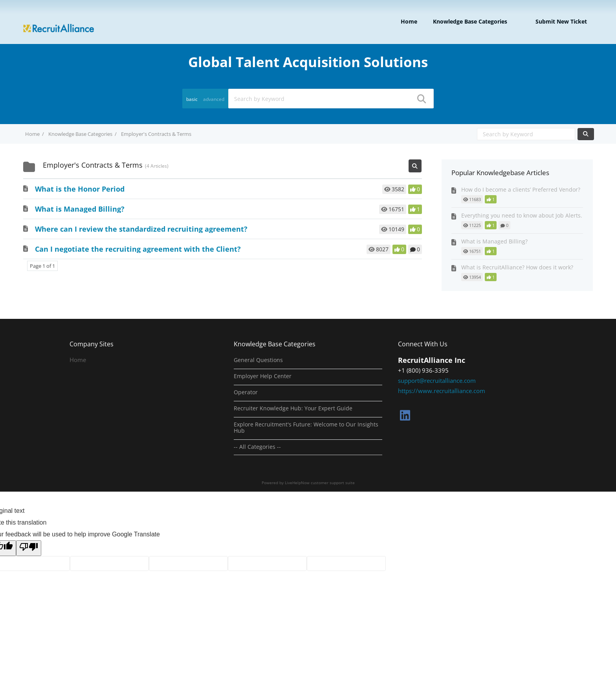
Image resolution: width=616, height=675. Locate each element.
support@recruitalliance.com (437, 380)
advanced (214, 99)
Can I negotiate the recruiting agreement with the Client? (138, 249)
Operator (246, 392)
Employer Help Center (263, 376)
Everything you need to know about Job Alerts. (522, 215)
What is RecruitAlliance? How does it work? (517, 267)
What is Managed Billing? (80, 209)
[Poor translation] (29, 548)
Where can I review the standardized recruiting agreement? (141, 229)
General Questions (258, 360)
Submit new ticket (561, 21)
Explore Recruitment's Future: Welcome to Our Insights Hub (306, 428)
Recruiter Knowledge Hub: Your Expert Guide (293, 408)
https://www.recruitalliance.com (442, 391)
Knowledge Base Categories (470, 21)
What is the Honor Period (80, 189)
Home (409, 21)
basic (192, 99)
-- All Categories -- (257, 447)
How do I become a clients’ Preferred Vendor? (521, 189)
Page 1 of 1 (42, 266)
